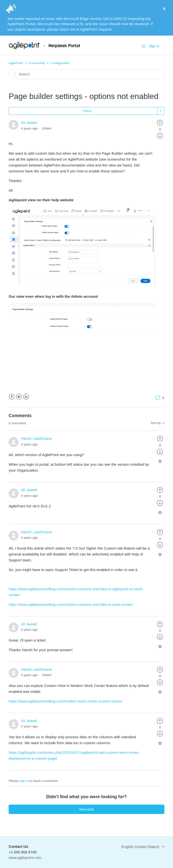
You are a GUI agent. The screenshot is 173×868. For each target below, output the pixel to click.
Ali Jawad (29, 122)
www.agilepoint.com (25, 858)
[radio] (160, 122)
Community (37, 63)
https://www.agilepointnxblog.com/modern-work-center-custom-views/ (65, 701)
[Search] (86, 74)
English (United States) (141, 847)
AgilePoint (16, 63)
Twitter (19, 397)
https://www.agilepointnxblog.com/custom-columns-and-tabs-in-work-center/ (71, 604)
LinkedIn (26, 397)
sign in (24, 781)
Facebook (12, 397)
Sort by (156, 423)
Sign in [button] (154, 46)
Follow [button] (87, 111)
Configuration (60, 63)
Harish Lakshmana (36, 438)
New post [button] (86, 809)
